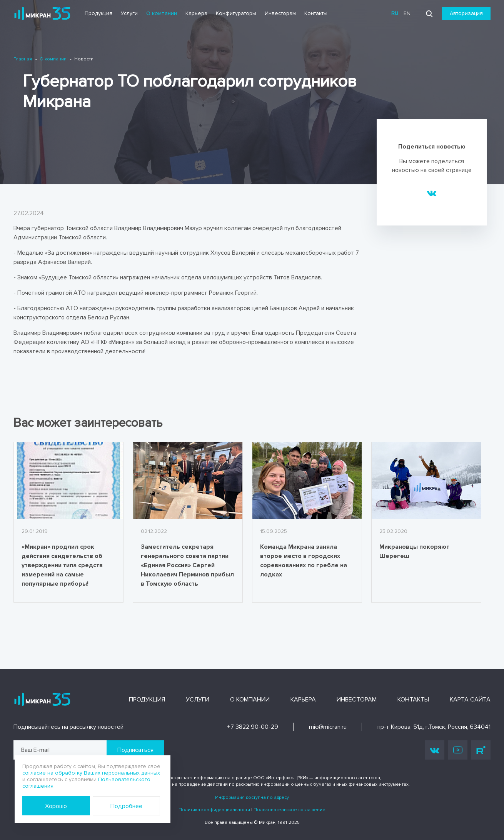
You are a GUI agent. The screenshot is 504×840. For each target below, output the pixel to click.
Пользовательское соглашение (290, 810)
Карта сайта (470, 700)
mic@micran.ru (328, 727)
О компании (162, 13)
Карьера (196, 13)
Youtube (458, 750)
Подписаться (135, 750)
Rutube (481, 750)
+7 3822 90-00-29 (253, 727)
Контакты (316, 13)
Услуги (129, 13)
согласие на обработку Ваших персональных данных (91, 773)
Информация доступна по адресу (252, 797)
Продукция (98, 13)
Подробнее (126, 806)
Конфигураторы (236, 13)
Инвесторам (280, 13)
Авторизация (466, 13)
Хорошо (56, 806)
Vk (435, 750)
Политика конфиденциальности (214, 810)
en (407, 13)
